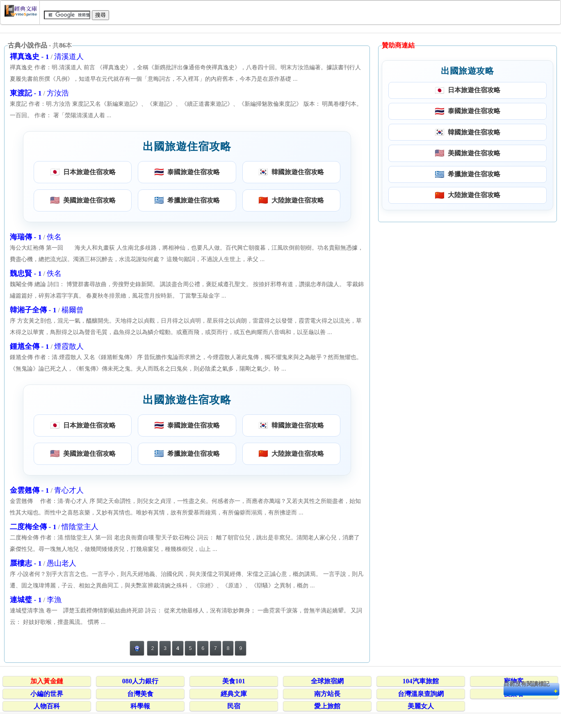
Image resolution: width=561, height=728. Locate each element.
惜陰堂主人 (80, 527)
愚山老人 (62, 563)
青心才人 (69, 490)
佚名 (54, 237)
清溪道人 (69, 57)
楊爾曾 (73, 310)
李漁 (54, 600)
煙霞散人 (69, 346)
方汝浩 (58, 93)
